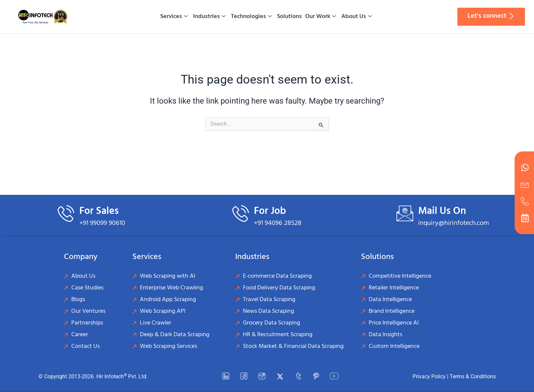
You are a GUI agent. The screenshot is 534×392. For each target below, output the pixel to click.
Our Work (321, 17)
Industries (209, 17)
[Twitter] (280, 377)
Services (174, 17)
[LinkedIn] (226, 377)
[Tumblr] (298, 377)
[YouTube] (334, 377)
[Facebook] (244, 377)
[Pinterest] (316, 377)
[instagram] (262, 377)
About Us (357, 17)
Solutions (289, 17)
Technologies (251, 17)
